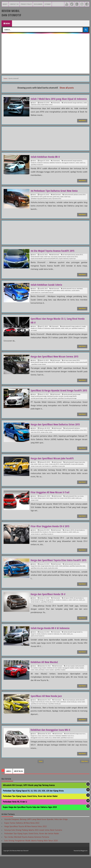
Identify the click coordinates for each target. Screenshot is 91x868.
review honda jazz (72, 714)
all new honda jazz (70, 712)
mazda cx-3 (34, 332)
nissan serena (70, 366)
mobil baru (68, 295)
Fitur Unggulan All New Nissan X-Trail (51, 500)
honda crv (65, 540)
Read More (82, 124)
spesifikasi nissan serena (39, 368)
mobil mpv (67, 201)
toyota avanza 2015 (72, 261)
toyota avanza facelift (37, 263)
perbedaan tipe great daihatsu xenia (41, 203)
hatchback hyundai (52, 404)
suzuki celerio (75, 295)
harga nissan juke (80, 470)
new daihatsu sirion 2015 (79, 438)
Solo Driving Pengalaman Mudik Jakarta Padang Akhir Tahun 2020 (31, 852)
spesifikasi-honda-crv (47, 542)
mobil (85, 107)
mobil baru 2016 (36, 109)
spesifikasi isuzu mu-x (67, 749)
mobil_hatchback (52, 406)
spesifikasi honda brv (37, 169)
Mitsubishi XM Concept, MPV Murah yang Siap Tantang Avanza (29, 797)
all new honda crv (80, 538)
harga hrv (33, 646)
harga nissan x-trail (43, 506)
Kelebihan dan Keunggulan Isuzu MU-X (52, 741)
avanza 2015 (79, 259)
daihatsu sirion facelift (37, 438)
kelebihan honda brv (55, 167)
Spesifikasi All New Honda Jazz (48, 707)
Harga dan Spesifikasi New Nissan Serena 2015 (57, 360)
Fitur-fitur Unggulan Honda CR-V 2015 (51, 534)
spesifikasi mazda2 (60, 682)
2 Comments (56, 165)
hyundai (61, 404)
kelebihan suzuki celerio (38, 295)
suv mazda (34, 334)
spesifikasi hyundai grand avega (67, 406)
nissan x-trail (34, 508)
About (5, 4)
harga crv (59, 540)
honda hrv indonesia (53, 646)
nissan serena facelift (81, 366)
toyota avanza (62, 261)
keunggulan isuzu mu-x (37, 749)
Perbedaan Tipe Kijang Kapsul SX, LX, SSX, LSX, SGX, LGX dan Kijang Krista (33, 803)
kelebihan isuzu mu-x (68, 747)
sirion (51, 440)
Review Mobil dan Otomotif (11, 13)
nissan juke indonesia (77, 472)
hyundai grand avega (37, 406)
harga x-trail (53, 506)
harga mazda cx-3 (76, 330)
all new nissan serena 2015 (72, 364)
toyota (45, 580)
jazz (51, 714)
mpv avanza (54, 261)
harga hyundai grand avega (39, 404)
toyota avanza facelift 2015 (51, 263)
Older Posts (85, 773)
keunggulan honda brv (68, 167)
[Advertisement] (45, 53)
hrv (61, 646)
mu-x (50, 749)
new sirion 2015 (35, 440)
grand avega (77, 402)
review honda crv (36, 542)
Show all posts (67, 88)
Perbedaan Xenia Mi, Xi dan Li (15, 814)
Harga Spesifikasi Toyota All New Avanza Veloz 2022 (25, 838)
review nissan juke (36, 474)
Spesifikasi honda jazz (54, 715)
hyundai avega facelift (70, 404)
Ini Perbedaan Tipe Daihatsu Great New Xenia (57, 194)
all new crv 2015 (69, 538)
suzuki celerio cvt (36, 297)
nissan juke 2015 (54, 472)
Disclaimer (38, 4)
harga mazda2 (42, 680)
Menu (7, 23)
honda (39, 646)
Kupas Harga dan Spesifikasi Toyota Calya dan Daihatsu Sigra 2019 (30, 819)
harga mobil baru (78, 107)
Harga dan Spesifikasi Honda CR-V (49, 606)
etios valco (77, 576)
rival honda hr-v (47, 474)
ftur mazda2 (34, 680)
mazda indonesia (55, 332)
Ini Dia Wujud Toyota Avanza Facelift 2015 (54, 254)
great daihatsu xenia (37, 201)
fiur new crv (52, 540)
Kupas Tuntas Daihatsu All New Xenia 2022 (22, 835)
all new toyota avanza (69, 259)
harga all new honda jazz (38, 714)
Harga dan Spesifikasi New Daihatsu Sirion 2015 (57, 432)
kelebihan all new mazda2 (54, 680)
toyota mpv (72, 263)
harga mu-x (34, 747)
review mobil (81, 714)
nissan (46, 472)
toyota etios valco (53, 580)
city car (74, 293)
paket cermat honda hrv (37, 648)
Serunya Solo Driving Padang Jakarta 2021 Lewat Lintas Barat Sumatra (33, 842)
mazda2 (82, 680)
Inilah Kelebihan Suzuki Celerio (48, 288)
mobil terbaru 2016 (47, 109)
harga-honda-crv (51, 612)
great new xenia (48, 201)
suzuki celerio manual (47, 297)
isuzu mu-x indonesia (55, 747)
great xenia (56, 201)
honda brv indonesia (43, 167)
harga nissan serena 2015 (47, 366)
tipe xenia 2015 (57, 203)
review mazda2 (49, 682)
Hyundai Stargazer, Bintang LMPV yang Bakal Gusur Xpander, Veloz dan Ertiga (36, 831)
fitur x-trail (34, 506)
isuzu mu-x (45, 747)
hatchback (80, 293)
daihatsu (77, 436)
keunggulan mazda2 (68, 680)
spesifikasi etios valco (37, 580)
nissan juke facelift (65, 472)
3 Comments (56, 107)
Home (5, 79)
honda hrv (44, 646)
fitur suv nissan (79, 504)
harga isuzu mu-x (80, 745)
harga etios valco (35, 578)
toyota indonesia (64, 263)
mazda (84, 330)
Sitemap (48, 4)
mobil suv (82, 167)
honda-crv (65, 612)
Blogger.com (84, 862)
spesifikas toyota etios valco (77, 578)
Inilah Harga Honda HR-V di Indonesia (52, 640)
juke (32, 472)
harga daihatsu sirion (50, 438)
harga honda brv (77, 165)
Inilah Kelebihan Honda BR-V (47, 160)
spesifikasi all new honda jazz (39, 715)
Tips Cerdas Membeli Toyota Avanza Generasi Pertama (27, 849)
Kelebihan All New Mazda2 (46, 673)
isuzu (39, 747)
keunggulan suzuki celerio (52, 295)
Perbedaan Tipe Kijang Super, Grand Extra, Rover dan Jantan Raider (30, 808)
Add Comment (57, 199)
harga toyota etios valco (48, 578)
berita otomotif (68, 107)
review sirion (44, 440)
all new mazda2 (70, 678)
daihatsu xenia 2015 (80, 199)
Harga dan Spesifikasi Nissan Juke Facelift (54, 466)
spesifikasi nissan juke (58, 474)
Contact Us (14, 4)
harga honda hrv (78, 644)
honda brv (34, 167)
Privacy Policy (26, 4)
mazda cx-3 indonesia (44, 332)
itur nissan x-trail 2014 (64, 506)
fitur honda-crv (44, 540)
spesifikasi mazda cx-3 (78, 332)
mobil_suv (68, 332)
